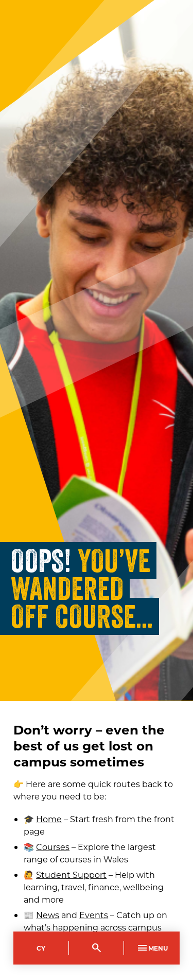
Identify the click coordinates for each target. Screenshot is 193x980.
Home (49, 819)
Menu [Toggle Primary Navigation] (152, 948)
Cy (41, 948)
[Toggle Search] (97, 948)
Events (94, 915)
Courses (53, 847)
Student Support (71, 875)
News (48, 915)
